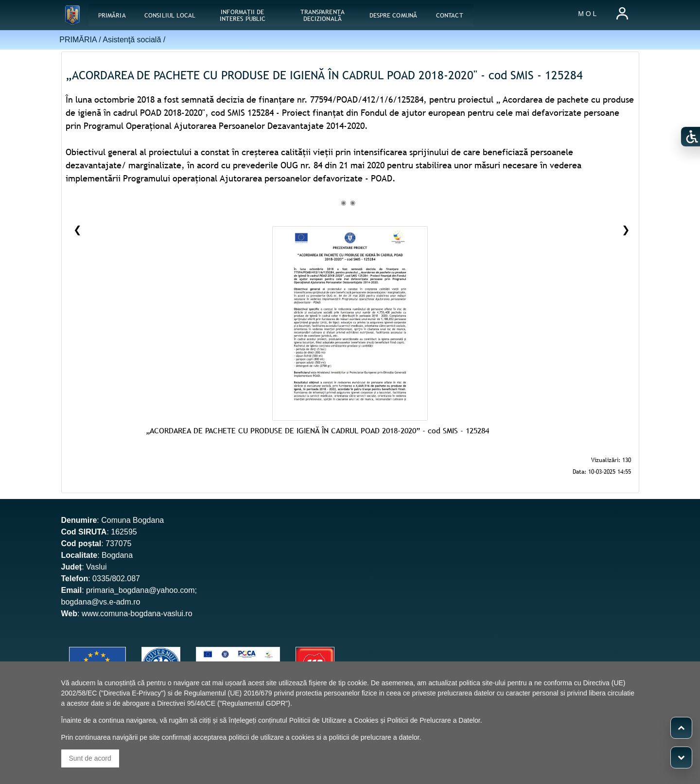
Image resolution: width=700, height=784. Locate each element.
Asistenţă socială (132, 40)
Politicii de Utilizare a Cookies (334, 720)
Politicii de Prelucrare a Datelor (433, 720)
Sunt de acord (90, 758)
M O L (587, 14)
